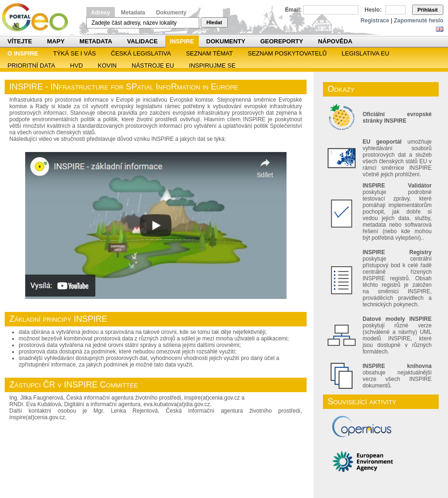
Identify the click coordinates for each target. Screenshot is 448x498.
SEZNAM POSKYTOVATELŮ (287, 53)
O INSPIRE (23, 53)
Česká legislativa (141, 53)
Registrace (375, 21)
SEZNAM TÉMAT (209, 53)
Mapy (56, 41)
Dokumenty (171, 13)
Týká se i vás (75, 53)
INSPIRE (182, 41)
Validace (142, 41)
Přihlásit (428, 10)
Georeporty (282, 41)
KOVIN (107, 66)
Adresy (101, 13)
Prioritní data (31, 66)
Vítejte (20, 41)
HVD (76, 66)
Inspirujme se (212, 66)
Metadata (133, 13)
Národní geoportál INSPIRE (38, 17)
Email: (294, 10)
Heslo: (373, 10)
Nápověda (335, 41)
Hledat (214, 22)
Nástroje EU (153, 66)
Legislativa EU (365, 53)
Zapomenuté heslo (419, 21)
